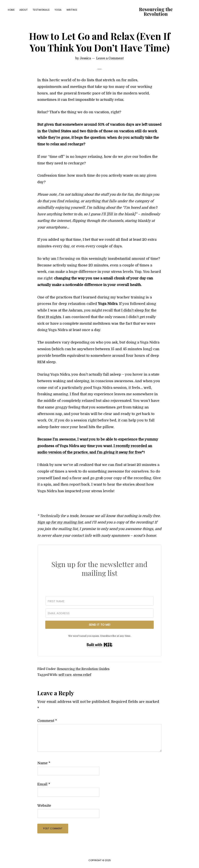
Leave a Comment (110, 58)
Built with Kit (100, 645)
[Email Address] (99, 613)
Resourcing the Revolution (156, 11)
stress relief (82, 675)
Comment (47, 721)
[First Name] (99, 601)
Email (44, 784)
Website (44, 806)
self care (65, 675)
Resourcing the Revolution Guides (83, 669)
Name (44, 763)
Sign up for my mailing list (60, 522)
